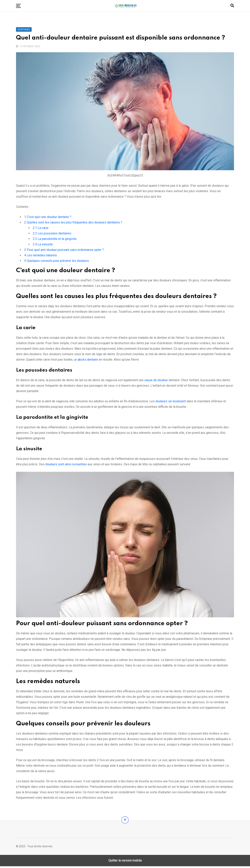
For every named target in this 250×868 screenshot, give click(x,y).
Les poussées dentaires (52, 234)
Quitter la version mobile (125, 862)
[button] (18, 6)
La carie (41, 229)
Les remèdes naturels (41, 256)
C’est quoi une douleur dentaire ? (48, 218)
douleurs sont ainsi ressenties (66, 465)
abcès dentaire (88, 360)
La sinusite (43, 245)
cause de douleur (156, 381)
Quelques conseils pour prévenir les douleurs (57, 262)
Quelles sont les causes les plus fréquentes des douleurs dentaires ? (73, 223)
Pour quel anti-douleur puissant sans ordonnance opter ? (64, 251)
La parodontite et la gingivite (55, 240)
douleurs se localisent (171, 402)
